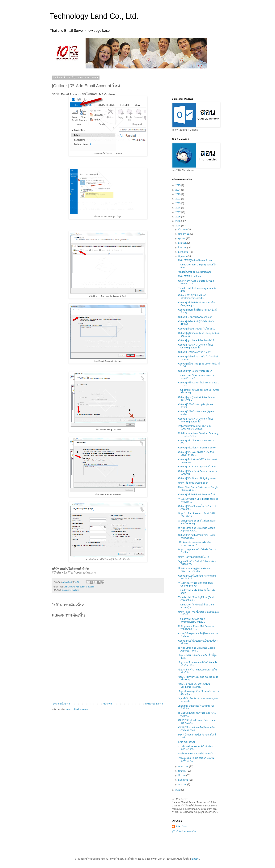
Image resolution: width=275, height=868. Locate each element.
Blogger (195, 859)
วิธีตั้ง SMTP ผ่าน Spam (189, 276)
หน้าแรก (108, 704)
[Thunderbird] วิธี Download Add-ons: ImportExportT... (196, 377)
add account (69, 587)
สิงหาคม (183, 247)
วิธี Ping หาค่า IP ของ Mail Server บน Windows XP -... (196, 628)
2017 (178, 212)
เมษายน (182, 771)
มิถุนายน (183, 256)
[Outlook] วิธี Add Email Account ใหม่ (196, 495)
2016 (178, 217)
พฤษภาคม (184, 766)
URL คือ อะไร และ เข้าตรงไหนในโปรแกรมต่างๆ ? (194, 544)
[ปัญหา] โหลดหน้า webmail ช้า (193, 483)
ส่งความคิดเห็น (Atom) (77, 709)
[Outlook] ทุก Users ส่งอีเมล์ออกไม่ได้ (196, 340)
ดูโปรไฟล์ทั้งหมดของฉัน (184, 831)
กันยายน (183, 243)
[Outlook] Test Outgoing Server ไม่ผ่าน (197, 467)
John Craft (181, 827)
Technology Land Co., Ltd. (94, 16)
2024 (178, 190)
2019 (178, 203)
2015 (178, 221)
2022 (178, 199)
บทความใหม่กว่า (61, 704)
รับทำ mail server (186, 742)
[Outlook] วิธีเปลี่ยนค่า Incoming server (197, 448)
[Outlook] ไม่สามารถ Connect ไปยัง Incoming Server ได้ (195, 420)
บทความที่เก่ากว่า (154, 704)
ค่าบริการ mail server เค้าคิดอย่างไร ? (197, 754)
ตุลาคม (182, 238)
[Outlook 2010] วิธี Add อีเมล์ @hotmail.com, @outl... (192, 297)
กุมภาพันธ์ (184, 780)
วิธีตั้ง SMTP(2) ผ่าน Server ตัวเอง (195, 260)
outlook (91, 587)
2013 (178, 790)
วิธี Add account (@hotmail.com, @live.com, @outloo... (194, 570)
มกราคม (183, 784)
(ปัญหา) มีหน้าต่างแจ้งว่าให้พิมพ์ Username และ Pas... (194, 685)
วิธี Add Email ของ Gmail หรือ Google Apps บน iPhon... (196, 649)
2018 (178, 208)
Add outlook (81, 587)
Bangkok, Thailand (71, 590)
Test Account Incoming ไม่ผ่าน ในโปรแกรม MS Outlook (195, 427)
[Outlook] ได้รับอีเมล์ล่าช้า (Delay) (194, 352)
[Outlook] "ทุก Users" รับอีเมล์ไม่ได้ (195, 371)
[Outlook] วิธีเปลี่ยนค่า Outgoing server (197, 478)
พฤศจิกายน (184, 234)
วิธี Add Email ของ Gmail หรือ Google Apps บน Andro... (196, 529)
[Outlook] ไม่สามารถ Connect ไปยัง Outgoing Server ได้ (195, 346)
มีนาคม (182, 775)
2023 (178, 194)
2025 (178, 185)
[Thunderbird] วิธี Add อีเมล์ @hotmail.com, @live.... (191, 620)
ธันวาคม (183, 229)
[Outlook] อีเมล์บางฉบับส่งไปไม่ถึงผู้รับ (196, 329)
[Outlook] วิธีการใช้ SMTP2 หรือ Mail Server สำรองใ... (196, 454)
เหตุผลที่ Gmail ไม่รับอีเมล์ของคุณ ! (195, 272)
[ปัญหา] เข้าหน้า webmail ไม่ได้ (193, 557)
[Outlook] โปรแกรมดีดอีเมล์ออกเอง (195, 317)
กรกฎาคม (183, 252)
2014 (178, 226)
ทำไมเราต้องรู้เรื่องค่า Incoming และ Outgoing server (195, 584)
